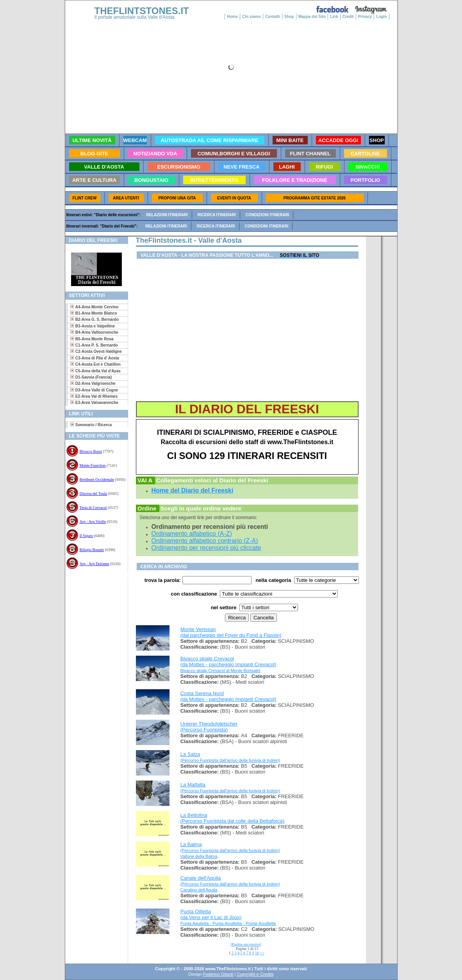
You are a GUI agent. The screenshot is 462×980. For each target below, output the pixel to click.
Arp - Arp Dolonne (95, 564)
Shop (289, 17)
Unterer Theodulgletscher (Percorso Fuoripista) (209, 727)
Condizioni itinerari (268, 215)
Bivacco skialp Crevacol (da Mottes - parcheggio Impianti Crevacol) (228, 662)
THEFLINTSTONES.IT (142, 11)
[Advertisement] (94, 602)
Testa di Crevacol (93, 508)
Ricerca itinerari (217, 215)
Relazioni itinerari (167, 215)
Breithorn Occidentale (97, 479)
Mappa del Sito (312, 17)
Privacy (365, 17)
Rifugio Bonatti (92, 550)
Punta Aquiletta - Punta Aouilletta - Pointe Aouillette (228, 923)
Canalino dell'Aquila (199, 890)
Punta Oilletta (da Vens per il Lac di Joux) (211, 914)
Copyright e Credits (255, 974)
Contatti (273, 17)
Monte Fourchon (93, 465)
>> (262, 953)
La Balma (230, 847)
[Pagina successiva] (246, 944)
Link (334, 17)
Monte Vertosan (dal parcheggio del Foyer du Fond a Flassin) (231, 632)
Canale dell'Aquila (230, 881)
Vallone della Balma (199, 856)
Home (232, 17)
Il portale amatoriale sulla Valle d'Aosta (135, 17)
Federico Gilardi (218, 974)
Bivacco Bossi (91, 451)
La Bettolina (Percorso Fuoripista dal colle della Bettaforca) (233, 818)
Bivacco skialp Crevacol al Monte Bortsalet (220, 671)
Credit (348, 17)
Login (381, 17)
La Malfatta (230, 787)
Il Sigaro (87, 536)
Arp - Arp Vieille (93, 522)
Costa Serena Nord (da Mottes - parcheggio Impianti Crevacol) (228, 696)
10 (257, 953)
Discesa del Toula (94, 494)
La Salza (230, 757)
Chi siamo (252, 17)
